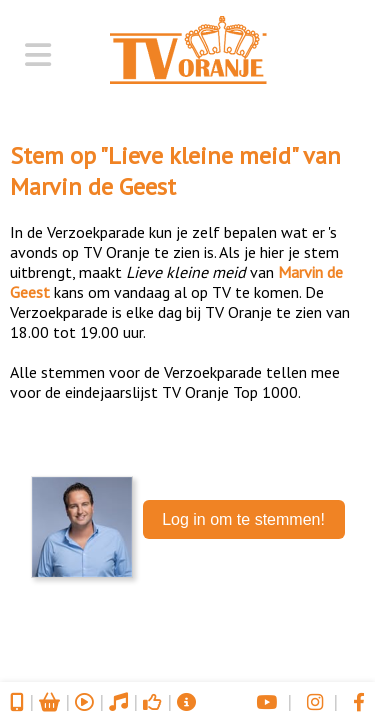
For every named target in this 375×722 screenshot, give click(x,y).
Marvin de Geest (93, 186)
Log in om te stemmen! (243, 519)
